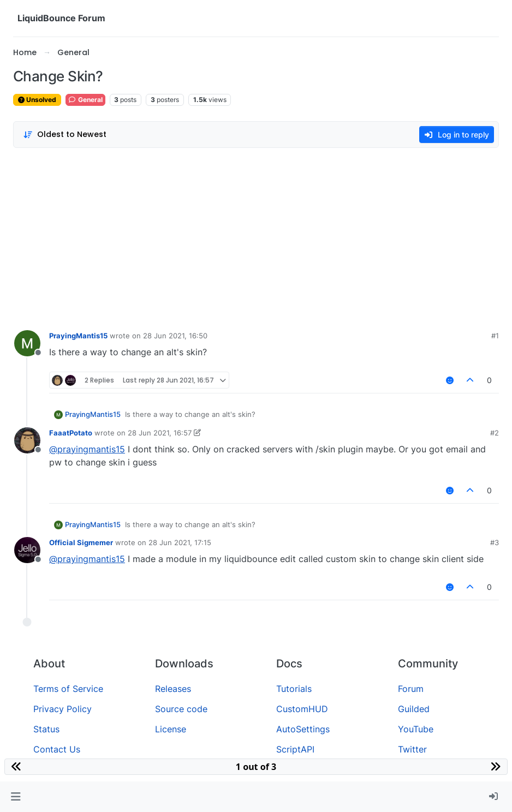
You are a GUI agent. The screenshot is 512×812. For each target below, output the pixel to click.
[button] (16, 797)
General (85, 100)
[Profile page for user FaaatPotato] (27, 440)
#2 (495, 433)
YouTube (416, 729)
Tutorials (294, 689)
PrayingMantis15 (78, 336)
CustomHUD (302, 709)
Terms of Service (68, 689)
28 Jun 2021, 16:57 (160, 433)
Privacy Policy (62, 709)
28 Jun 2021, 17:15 (180, 542)
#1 (495, 336)
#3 (495, 542)
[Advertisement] (256, 236)
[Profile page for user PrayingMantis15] (27, 343)
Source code (181, 709)
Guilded (414, 709)
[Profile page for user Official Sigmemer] (27, 550)
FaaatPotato (71, 433)
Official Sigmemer (81, 542)
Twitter (412, 749)
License (171, 729)
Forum (411, 689)
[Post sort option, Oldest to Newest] (65, 135)
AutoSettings (303, 729)
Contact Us (57, 749)
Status (46, 729)
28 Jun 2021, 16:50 (175, 336)
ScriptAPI (295, 749)
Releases (173, 689)
